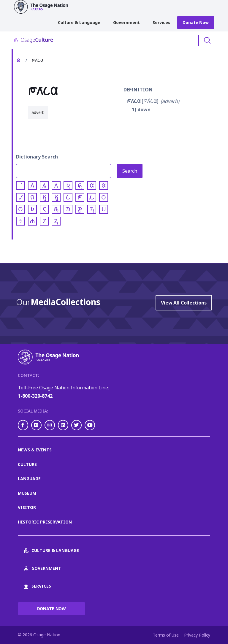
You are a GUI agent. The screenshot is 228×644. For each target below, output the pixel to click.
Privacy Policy (197, 635)
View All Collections (184, 303)
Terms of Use (166, 635)
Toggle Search (207, 40)
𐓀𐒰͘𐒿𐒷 (134, 101)
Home (18, 60)
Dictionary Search (37, 157)
